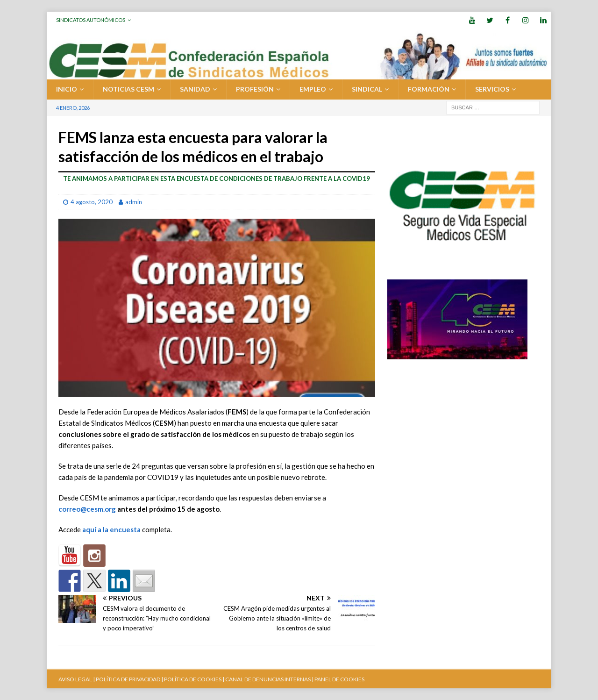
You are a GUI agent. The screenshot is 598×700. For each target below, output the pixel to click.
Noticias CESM (128, 89)
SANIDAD (195, 89)
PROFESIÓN (255, 89)
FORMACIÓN (429, 89)
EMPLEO (313, 89)
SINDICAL (367, 89)
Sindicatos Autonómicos (91, 20)
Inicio (67, 89)
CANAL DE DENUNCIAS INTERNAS (267, 679)
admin (134, 202)
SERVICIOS (492, 89)
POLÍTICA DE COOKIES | (194, 679)
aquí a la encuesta (111, 529)
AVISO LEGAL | (77, 679)
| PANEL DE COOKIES (338, 679)
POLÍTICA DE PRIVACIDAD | (129, 679)
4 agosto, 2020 (92, 202)
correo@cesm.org (87, 509)
